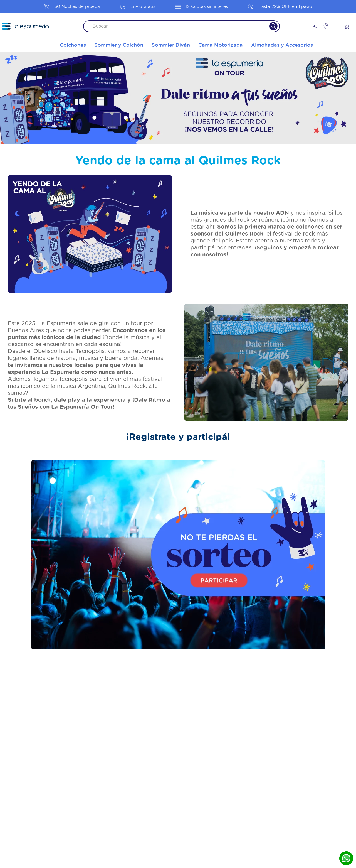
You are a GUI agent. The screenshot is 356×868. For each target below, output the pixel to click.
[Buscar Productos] (270, 26)
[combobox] (181, 26)
